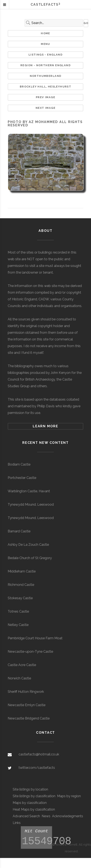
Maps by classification (30, 803)
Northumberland (46, 76)
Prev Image (45, 97)
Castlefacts (45, 4)
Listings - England (45, 55)
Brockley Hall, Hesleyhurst (46, 87)
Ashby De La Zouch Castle (28, 545)
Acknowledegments (68, 816)
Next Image (45, 108)
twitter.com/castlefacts (37, 768)
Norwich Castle (19, 678)
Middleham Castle (22, 571)
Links (17, 823)
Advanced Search (26, 816)
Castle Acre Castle (22, 665)
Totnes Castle (18, 611)
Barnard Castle (19, 531)
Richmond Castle (21, 585)
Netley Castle (18, 625)
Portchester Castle (22, 478)
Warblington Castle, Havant (29, 491)
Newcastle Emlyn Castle (27, 705)
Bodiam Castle (19, 464)
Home (45, 33)
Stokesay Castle (20, 598)
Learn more (45, 426)
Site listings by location (30, 789)
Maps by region (69, 796)
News (46, 816)
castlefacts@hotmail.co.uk (39, 754)
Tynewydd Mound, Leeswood (31, 504)
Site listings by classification (34, 796)
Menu (45, 44)
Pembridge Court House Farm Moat (35, 638)
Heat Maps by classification (34, 809)
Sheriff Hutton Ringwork (26, 692)
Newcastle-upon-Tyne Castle (30, 652)
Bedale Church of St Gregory (30, 558)
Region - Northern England (45, 65)
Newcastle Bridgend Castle (29, 718)
